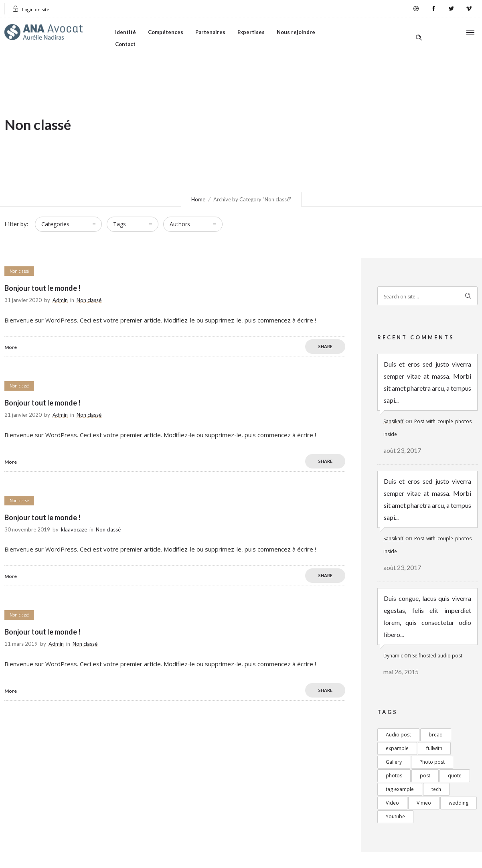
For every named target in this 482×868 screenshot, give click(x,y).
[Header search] (419, 32)
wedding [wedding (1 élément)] (459, 803)
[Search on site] (427, 296)
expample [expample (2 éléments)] (397, 748)
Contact (125, 44)
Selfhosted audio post (437, 656)
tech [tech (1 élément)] (436, 789)
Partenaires (210, 32)
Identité (126, 32)
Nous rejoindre (296, 32)
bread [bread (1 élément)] (436, 735)
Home (198, 199)
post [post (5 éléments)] (425, 776)
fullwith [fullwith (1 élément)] (434, 748)
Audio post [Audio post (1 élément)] (398, 735)
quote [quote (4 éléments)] (455, 776)
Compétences (166, 32)
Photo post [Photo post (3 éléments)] (432, 762)
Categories (55, 224)
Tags (119, 224)
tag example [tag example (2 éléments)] (400, 789)
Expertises (251, 32)
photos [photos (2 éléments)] (394, 776)
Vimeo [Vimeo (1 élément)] (424, 803)
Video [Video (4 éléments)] (392, 803)
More (11, 347)
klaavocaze (74, 529)
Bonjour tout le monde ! (43, 288)
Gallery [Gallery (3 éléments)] (394, 762)
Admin (60, 300)
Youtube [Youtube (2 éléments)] (395, 816)
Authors (180, 224)
